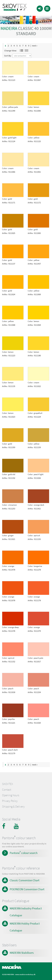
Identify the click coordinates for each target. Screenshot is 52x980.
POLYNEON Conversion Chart (27, 889)
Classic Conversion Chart (25, 880)
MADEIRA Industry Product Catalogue (26, 912)
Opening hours (11, 795)
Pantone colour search (24, 853)
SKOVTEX (8, 784)
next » (35, 46)
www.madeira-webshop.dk (25, 974)
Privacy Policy (10, 801)
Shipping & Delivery (13, 807)
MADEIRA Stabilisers (22, 953)
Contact (7, 790)
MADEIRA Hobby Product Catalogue (25, 927)
